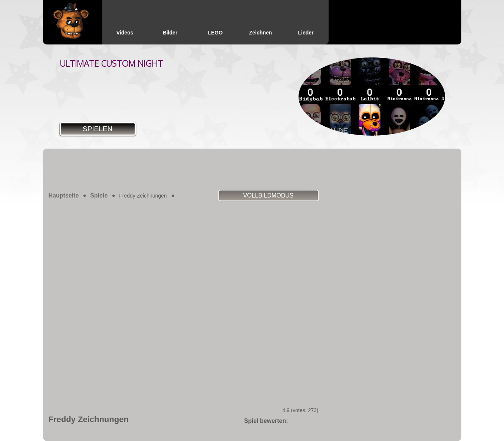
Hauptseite (64, 195)
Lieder (306, 33)
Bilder (170, 33)
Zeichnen (261, 33)
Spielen (98, 129)
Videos (125, 33)
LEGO (215, 33)
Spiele (99, 195)
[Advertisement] (252, 169)
